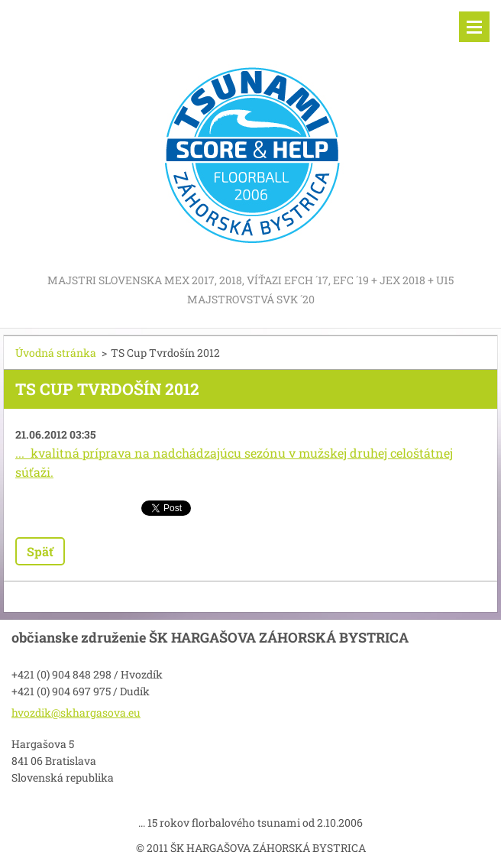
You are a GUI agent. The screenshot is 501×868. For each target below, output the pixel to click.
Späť (40, 551)
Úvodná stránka (56, 353)
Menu (474, 27)
